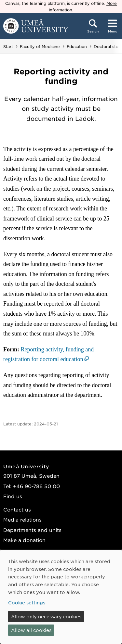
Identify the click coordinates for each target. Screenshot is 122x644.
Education (77, 46)
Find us (13, 496)
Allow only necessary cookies (46, 616)
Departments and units (32, 530)
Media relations (22, 519)
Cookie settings (27, 602)
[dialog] (61, 597)
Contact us (17, 509)
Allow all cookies (31, 630)
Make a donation (24, 540)
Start (8, 46)
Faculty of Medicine (40, 46)
